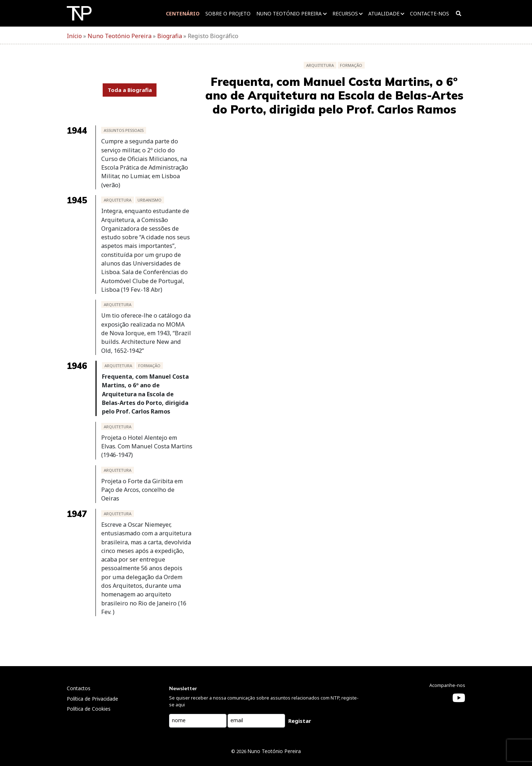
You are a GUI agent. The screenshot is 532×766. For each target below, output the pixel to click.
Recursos (344, 13)
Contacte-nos (428, 13)
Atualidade (383, 13)
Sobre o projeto (227, 13)
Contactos (79, 669)
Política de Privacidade (92, 680)
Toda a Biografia (130, 90)
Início (74, 36)
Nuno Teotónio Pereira (288, 13)
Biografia (168, 36)
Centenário (182, 13)
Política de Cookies (89, 690)
